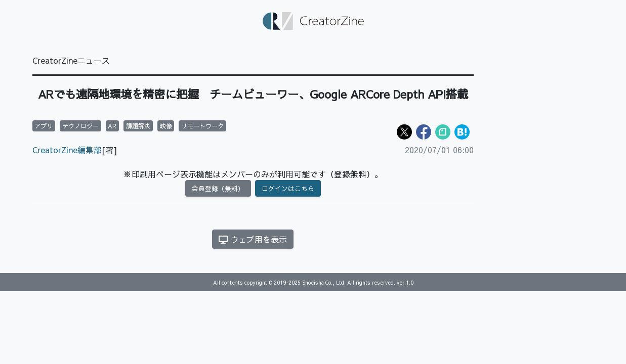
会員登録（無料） (218, 188)
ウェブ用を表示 (253, 239)
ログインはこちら (288, 188)
